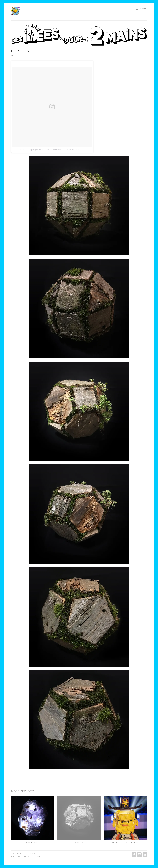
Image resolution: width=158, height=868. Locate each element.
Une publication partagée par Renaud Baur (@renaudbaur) (42, 150)
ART (13, 56)
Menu (142, 9)
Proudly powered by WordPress (27, 854)
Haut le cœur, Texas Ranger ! (125, 843)
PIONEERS (79, 843)
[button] (15, 11)
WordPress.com (36, 857)
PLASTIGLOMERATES (33, 843)
